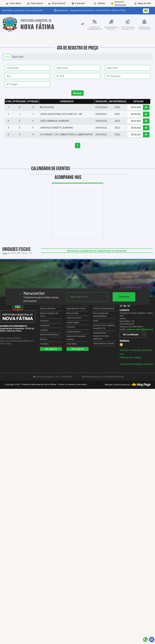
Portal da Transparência (104, 309)
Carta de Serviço (74, 318)
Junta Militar (72, 344)
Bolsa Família (72, 313)
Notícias (44, 339)
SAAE (96, 321)
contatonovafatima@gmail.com (139, 330)
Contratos (44, 321)
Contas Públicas (74, 332)
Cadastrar (124, 297)
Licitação (44, 330)
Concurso (71, 327)
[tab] (83, 24)
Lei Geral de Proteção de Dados (136, 364)
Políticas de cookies (130, 357)
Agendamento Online (76, 309)
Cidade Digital (73, 323)
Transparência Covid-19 (103, 344)
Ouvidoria (44, 344)
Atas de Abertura (48, 309)
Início (7, 57)
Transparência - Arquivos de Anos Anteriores (101, 336)
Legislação (45, 325)
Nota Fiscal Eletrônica (49, 335)
